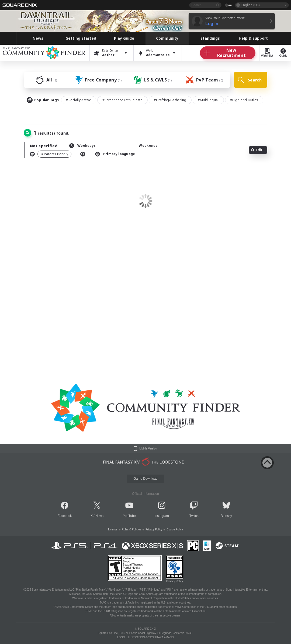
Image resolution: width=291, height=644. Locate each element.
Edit (257, 150)
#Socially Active (79, 100)
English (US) (250, 5)
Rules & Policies (131, 529)
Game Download (145, 479)
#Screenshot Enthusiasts (122, 100)
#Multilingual (208, 100)
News (99, 516)
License (113, 529)
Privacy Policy (154, 529)
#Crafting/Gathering (170, 100)
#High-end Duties (244, 100)
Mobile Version (148, 449)
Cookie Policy (175, 529)
